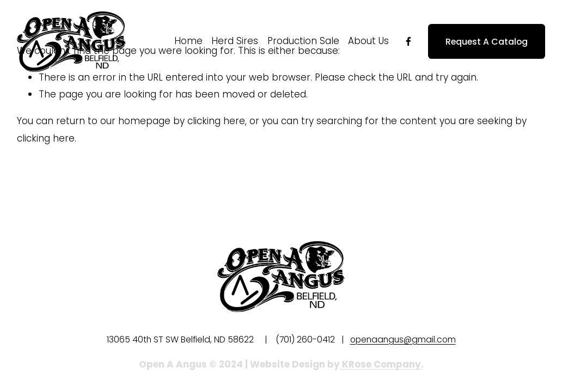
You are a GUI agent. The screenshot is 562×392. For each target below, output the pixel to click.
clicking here (216, 121)
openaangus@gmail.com (403, 339)
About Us (368, 41)
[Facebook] (408, 41)
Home (188, 41)
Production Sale (303, 41)
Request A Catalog (487, 42)
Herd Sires (235, 41)
